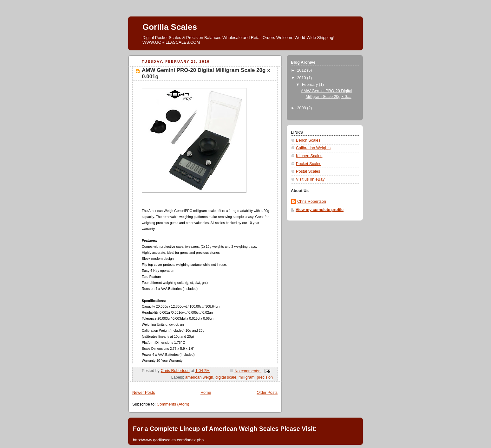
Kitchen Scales (309, 156)
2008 (302, 108)
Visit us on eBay (310, 179)
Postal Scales (308, 171)
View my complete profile (320, 210)
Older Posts (267, 393)
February (311, 85)
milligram (246, 377)
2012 (302, 70)
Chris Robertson (312, 202)
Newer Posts (144, 393)
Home (206, 393)
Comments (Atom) (173, 404)
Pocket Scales (309, 164)
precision (265, 377)
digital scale (226, 377)
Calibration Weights (313, 148)
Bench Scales (308, 140)
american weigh (199, 377)
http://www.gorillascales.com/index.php (168, 440)
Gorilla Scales (170, 27)
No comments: (248, 371)
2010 (302, 78)
